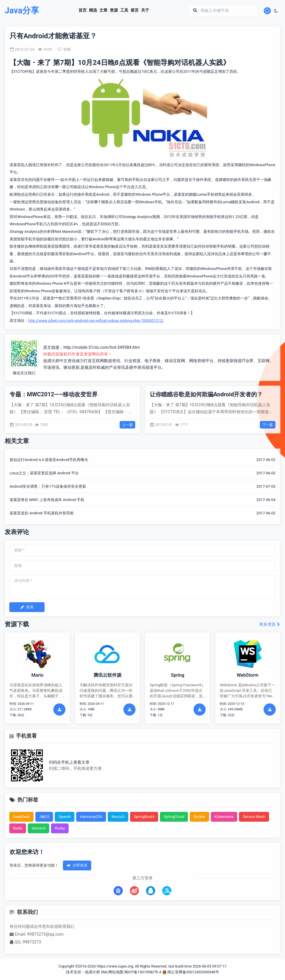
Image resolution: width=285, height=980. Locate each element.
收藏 (64, 49)
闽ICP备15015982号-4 (143, 972)
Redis (18, 828)
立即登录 (77, 865)
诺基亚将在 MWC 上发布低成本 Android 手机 (47, 500)
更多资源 (270, 624)
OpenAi (65, 817)
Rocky (60, 828)
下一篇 (268, 425)
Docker (199, 817)
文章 (103, 10)
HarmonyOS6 (91, 817)
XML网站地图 (112, 972)
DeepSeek (21, 817)
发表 (27, 607)
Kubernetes (224, 817)
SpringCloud (174, 817)
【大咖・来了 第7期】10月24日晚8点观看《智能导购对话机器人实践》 (120, 63)
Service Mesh (254, 817)
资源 (114, 10)
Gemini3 (39, 828)
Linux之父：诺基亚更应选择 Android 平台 (44, 473)
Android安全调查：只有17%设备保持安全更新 (48, 486)
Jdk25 (44, 817)
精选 (93, 10)
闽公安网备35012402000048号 (191, 972)
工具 (124, 10)
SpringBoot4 (144, 817)
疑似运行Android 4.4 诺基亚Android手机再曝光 (49, 460)
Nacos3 (118, 817)
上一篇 (127, 425)
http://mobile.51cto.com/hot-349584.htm (102, 347)
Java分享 (22, 11)
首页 (83, 10)
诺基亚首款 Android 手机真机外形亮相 (42, 513)
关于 (145, 10)
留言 (135, 10)
